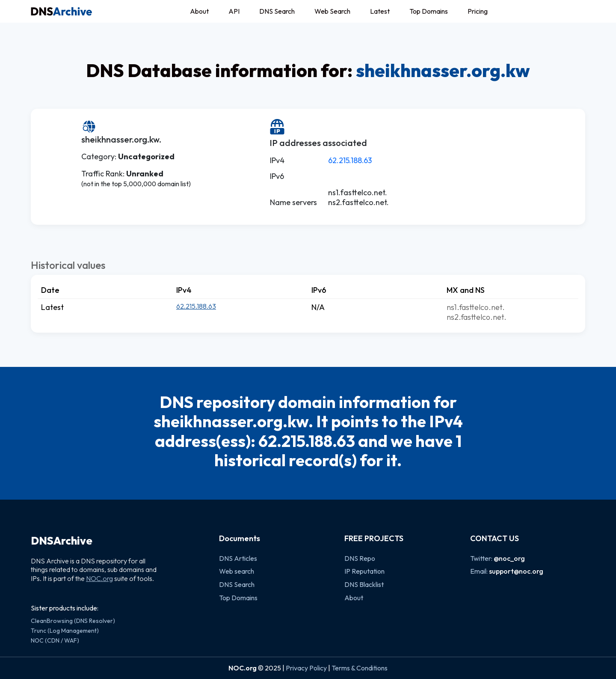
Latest (380, 11)
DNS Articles (238, 558)
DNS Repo (360, 558)
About (199, 11)
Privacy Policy (306, 668)
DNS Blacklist (364, 584)
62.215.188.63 (350, 160)
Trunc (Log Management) (65, 631)
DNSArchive (62, 541)
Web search (237, 571)
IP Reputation (364, 571)
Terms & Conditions (360, 668)
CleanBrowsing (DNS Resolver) (73, 621)
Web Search (332, 11)
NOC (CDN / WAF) (55, 640)
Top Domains (429, 11)
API (234, 11)
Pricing (478, 11)
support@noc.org (516, 571)
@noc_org (509, 558)
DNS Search (277, 11)
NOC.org (99, 578)
